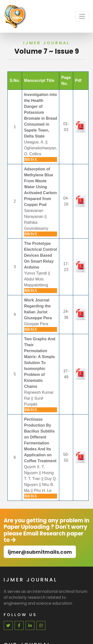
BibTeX (31, 159)
